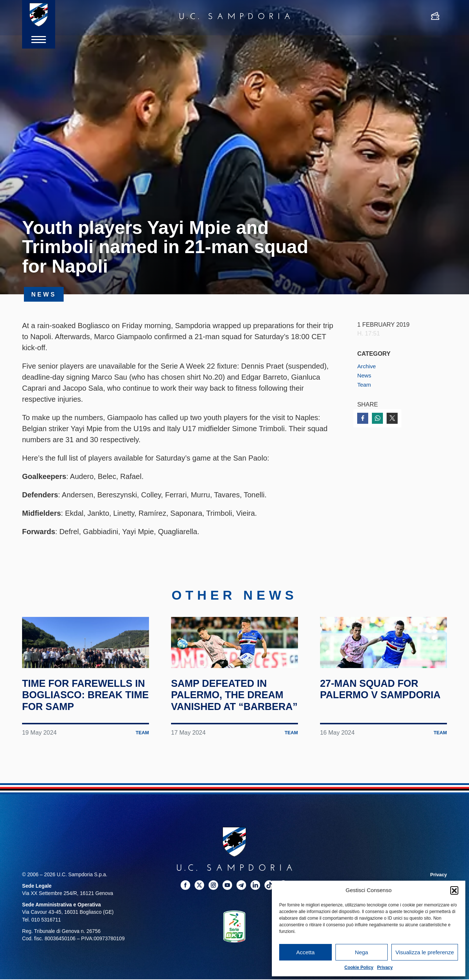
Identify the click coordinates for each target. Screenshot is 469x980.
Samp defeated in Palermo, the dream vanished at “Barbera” (234, 727)
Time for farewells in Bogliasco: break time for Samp (86, 721)
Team (365, 384)
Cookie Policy (359, 967)
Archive (367, 366)
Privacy (385, 967)
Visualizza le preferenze (425, 952)
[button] (454, 890)
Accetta (305, 952)
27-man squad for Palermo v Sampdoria (375, 721)
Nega (362, 952)
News (365, 375)
